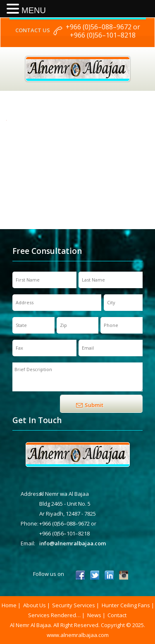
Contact (117, 615)
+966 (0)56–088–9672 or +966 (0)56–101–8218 (103, 31)
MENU (34, 10)
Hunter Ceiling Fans (126, 605)
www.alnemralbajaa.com (78, 635)
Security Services (74, 605)
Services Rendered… (54, 615)
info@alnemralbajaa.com (73, 543)
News (94, 615)
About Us (35, 605)
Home (9, 605)
